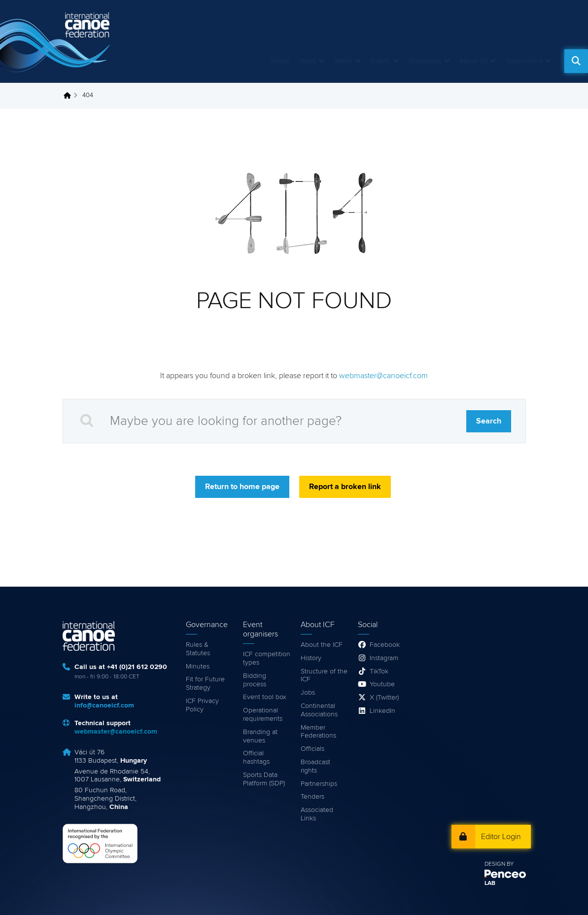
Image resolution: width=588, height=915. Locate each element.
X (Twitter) (384, 698)
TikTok (379, 671)
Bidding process (255, 680)
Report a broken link (345, 487)
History (311, 658)
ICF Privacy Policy (202, 705)
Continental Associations (319, 710)
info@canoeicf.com (104, 705)
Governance (524, 61)
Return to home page (242, 487)
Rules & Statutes (198, 649)
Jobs (308, 693)
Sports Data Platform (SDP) (264, 779)
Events (381, 61)
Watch (343, 61)
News (308, 61)
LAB (490, 883)
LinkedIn (382, 711)
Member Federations (318, 732)
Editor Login (501, 837)
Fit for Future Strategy (205, 684)
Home (280, 61)
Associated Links (317, 814)
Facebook (385, 645)
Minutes (198, 667)
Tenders (312, 797)
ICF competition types (267, 658)
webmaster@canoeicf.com (383, 376)
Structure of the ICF (324, 676)
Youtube (382, 684)
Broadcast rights (315, 766)
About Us (473, 61)
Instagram (384, 658)
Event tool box (265, 697)
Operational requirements (263, 715)
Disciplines (425, 61)
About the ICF (322, 645)
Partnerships (319, 784)
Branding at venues (260, 736)
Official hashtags (256, 757)
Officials (312, 749)
